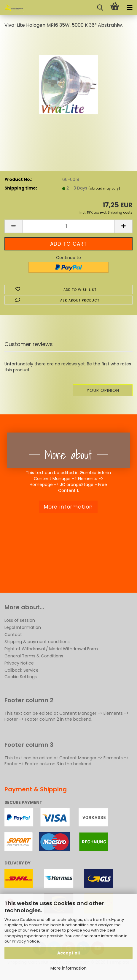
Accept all (68, 953)
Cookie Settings (21, 677)
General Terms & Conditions (34, 656)
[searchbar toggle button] (100, 8)
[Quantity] (68, 226)
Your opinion (103, 390)
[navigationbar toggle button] (130, 8)
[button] (13, 226)
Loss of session (20, 620)
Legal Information (23, 627)
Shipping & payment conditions (37, 642)
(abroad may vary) (104, 188)
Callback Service (21, 670)
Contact (13, 635)
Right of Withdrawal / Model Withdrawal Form (51, 649)
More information (68, 968)
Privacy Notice (26, 941)
